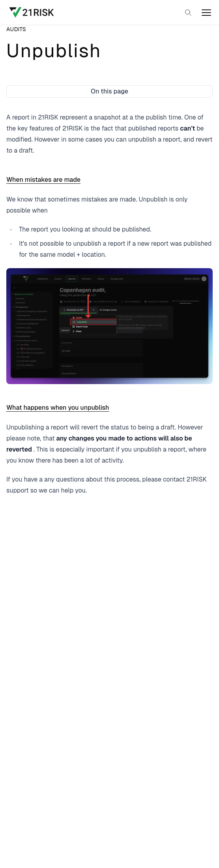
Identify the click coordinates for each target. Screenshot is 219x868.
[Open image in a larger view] (109, 326)
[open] (206, 13)
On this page (109, 91)
